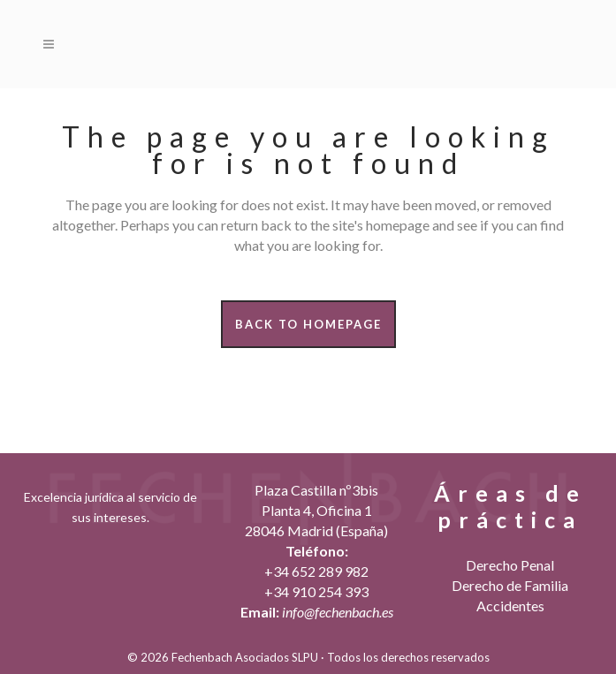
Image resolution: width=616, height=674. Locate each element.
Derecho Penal (510, 565)
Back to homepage (308, 324)
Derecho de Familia (510, 585)
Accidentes (510, 606)
